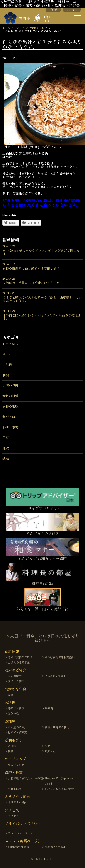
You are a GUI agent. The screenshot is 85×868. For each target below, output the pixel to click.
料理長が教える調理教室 (60, 789)
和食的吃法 (15, 789)
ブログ (53, 10)
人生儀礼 (9, 365)
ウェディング (16, 765)
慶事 (11, 751)
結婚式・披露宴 (17, 733)
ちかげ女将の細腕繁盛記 (60, 657)
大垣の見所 (10, 386)
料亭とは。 (10, 417)
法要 (47, 746)
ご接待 (12, 746)
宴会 (11, 695)
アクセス (72, 10)
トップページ (11, 28)
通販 (6, 448)
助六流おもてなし (56, 676)
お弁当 (49, 709)
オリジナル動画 (17, 803)
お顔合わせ (51, 751)
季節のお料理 (16, 709)
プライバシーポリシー (22, 833)
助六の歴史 (15, 676)
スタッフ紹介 (16, 681)
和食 (6, 375)
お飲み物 (13, 714)
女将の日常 (10, 396)
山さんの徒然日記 (19, 663)
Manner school (55, 847)
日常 (6, 438)
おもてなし (10, 344)
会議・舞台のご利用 (57, 727)
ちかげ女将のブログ (35, 28)
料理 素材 (10, 427)
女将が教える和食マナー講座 (26, 779)
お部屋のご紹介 (17, 727)
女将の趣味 (10, 406)
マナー (7, 354)
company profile (19, 847)
